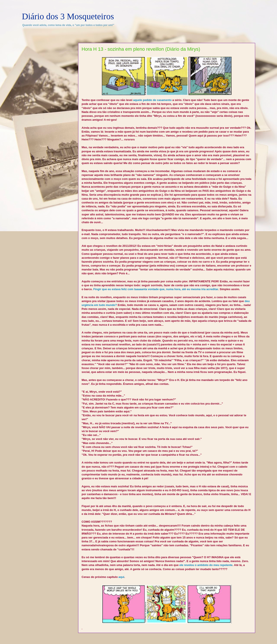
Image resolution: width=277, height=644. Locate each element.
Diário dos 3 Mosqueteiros (68, 16)
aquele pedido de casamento (152, 100)
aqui (121, 577)
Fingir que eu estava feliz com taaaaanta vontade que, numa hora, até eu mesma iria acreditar (156, 289)
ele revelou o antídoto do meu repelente (206, 565)
